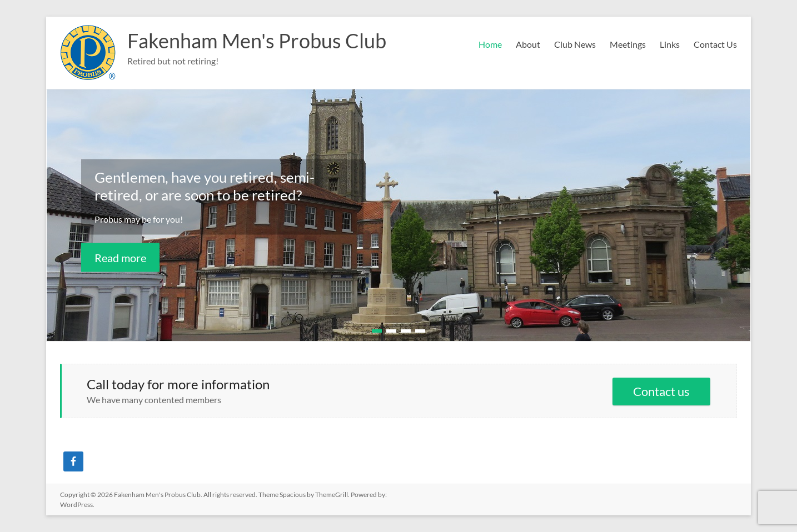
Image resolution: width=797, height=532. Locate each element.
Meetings (628, 44)
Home (490, 44)
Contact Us (715, 44)
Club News (575, 44)
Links (670, 44)
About (528, 44)
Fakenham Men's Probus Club (257, 41)
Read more (120, 257)
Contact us (661, 391)
